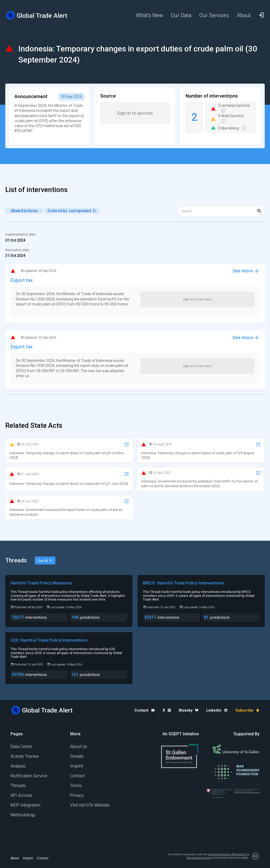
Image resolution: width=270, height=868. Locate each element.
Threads (18, 786)
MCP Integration (25, 805)
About (15, 858)
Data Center (21, 747)
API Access (21, 795)
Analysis (18, 766)
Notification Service (29, 776)
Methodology (23, 815)
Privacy (77, 795)
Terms (76, 786)
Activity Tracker (25, 756)
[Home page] (37, 15)
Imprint (77, 766)
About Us (79, 747)
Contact (78, 776)
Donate (77, 756)
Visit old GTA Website (90, 805)
